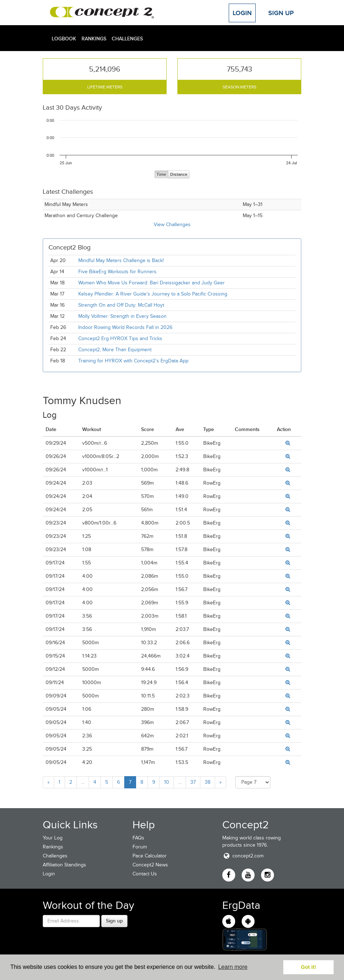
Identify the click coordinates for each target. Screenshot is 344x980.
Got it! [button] (308, 967)
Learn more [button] (233, 967)
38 (208, 782)
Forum (140, 847)
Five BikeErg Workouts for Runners (117, 272)
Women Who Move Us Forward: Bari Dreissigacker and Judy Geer (152, 283)
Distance (179, 175)
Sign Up (281, 13)
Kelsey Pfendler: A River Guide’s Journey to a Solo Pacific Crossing (153, 294)
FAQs (138, 838)
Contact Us (145, 874)
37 (193, 782)
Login (242, 13)
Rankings (94, 38)
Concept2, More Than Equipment (115, 350)
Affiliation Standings (64, 865)
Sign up (114, 921)
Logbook (64, 38)
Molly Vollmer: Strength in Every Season (122, 316)
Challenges (127, 38)
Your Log (53, 838)
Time (161, 175)
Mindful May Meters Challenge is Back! (121, 260)
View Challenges (172, 225)
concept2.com (243, 856)
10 (167, 782)
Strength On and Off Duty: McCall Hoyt (121, 305)
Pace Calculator (150, 856)
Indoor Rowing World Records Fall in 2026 (125, 327)
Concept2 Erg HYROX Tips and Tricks (120, 338)
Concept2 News (150, 865)
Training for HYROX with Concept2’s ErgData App (133, 361)
